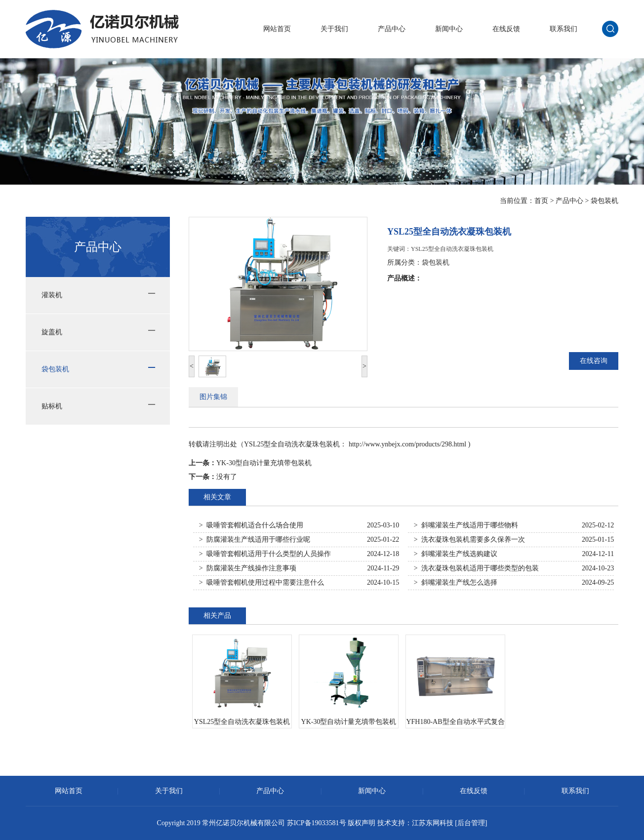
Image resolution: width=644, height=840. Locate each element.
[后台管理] (471, 823)
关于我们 (334, 29)
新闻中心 (449, 29)
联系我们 (563, 29)
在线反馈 (506, 29)
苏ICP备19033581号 (317, 823)
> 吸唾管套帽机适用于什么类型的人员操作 (265, 554)
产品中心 (392, 29)
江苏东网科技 (433, 823)
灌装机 (52, 295)
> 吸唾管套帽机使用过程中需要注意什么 (262, 582)
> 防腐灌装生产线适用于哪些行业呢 (255, 540)
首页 (541, 201)
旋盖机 (52, 332)
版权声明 (362, 823)
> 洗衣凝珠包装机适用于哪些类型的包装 (476, 568)
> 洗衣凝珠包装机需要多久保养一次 (469, 540)
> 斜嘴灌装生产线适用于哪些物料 (466, 525)
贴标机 (52, 406)
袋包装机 (604, 201)
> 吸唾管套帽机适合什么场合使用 (251, 525)
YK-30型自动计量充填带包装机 (264, 463)
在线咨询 (594, 361)
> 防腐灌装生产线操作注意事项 (248, 568)
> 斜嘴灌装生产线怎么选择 (456, 582)
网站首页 (277, 29)
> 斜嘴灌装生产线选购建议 (456, 554)
